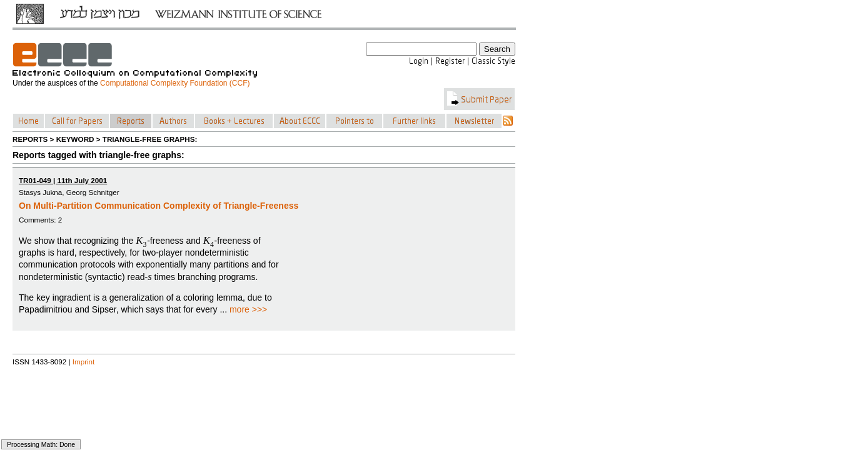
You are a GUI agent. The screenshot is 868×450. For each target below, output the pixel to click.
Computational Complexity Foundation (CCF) (175, 83)
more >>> (248, 309)
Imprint (84, 362)
